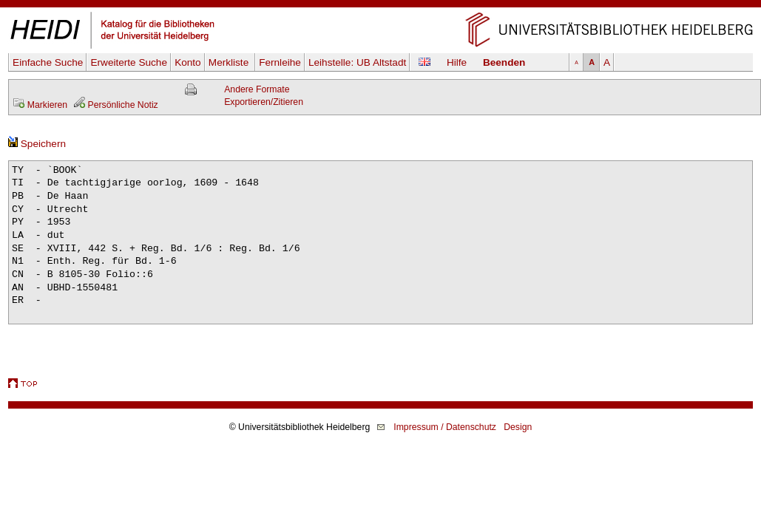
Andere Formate (257, 89)
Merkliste (230, 62)
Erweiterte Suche (129, 62)
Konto (188, 62)
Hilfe (457, 62)
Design (518, 427)
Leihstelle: (357, 62)
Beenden (504, 62)
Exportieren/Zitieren (264, 102)
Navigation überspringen (380, 6)
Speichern (37, 144)
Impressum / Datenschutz (445, 427)
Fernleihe (280, 62)
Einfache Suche (48, 62)
